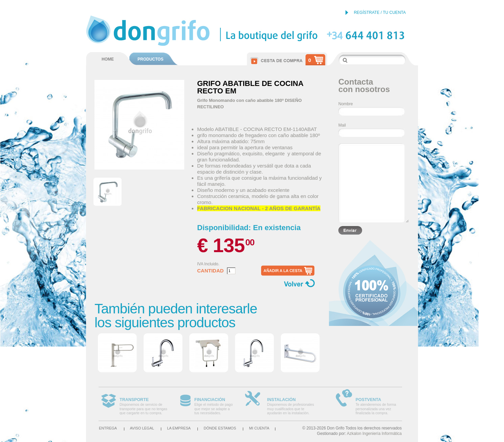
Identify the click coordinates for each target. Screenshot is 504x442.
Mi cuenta (259, 428)
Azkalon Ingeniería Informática (374, 434)
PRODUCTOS (150, 59)
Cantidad (210, 271)
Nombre (346, 104)
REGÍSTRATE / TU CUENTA (380, 13)
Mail (342, 125)
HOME (108, 59)
